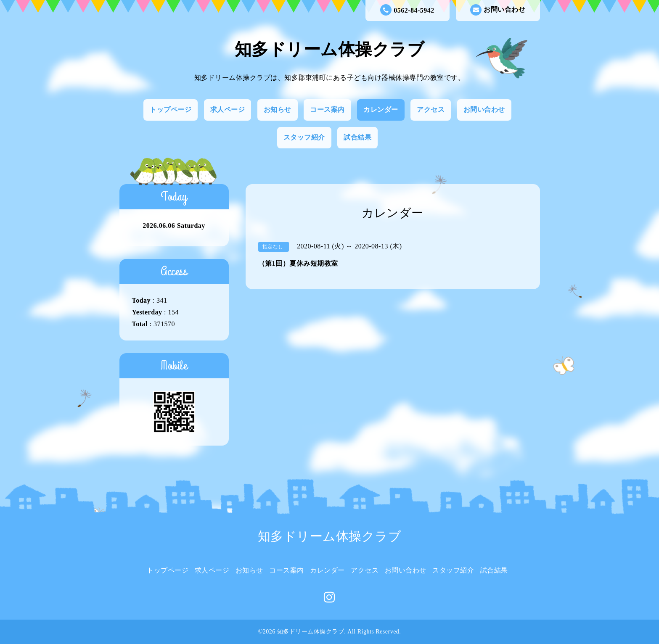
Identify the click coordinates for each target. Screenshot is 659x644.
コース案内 (327, 110)
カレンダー (381, 110)
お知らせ (278, 110)
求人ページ (228, 110)
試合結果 (357, 137)
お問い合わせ (498, 10)
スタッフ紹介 (304, 137)
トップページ (171, 110)
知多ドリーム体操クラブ (330, 49)
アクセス (431, 110)
